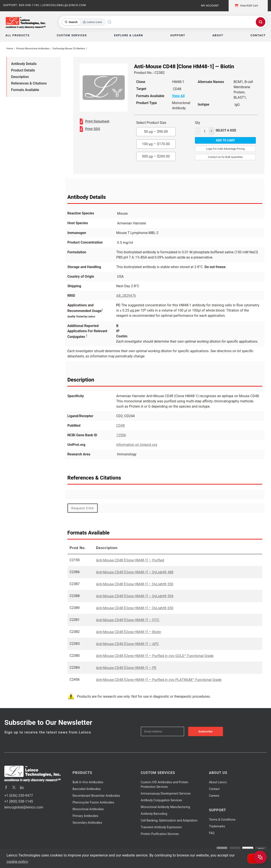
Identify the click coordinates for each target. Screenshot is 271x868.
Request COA (83, 508)
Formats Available (25, 90)
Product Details (23, 70)
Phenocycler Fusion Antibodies (93, 802)
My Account (210, 6)
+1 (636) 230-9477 (19, 796)
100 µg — (156, 144)
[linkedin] (22, 787)
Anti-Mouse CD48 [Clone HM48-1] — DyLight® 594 (135, 596)
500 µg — (156, 156)
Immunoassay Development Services (166, 793)
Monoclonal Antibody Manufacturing (165, 807)
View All (178, 96)
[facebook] (6, 787)
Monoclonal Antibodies (88, 809)
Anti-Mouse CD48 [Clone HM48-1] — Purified (130, 560)
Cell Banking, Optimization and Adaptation (169, 820)
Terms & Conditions (222, 820)
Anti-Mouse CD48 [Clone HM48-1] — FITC (128, 620)
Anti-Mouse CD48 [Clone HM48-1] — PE (126, 668)
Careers (214, 796)
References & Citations (29, 83)
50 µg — (156, 132)
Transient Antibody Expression (161, 827)
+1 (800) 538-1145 (19, 801)
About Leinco (218, 782)
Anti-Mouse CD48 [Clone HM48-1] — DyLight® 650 (135, 608)
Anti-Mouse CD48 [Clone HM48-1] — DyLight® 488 (135, 572)
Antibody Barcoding (154, 814)
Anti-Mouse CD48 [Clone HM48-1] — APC (128, 644)
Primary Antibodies (85, 816)
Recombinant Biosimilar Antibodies (96, 796)
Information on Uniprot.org (137, 445)
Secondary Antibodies (87, 823)
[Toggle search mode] (83, 22)
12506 (121, 435)
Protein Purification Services (160, 834)
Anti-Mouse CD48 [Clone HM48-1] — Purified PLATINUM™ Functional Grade (159, 680)
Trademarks (217, 826)
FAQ (212, 833)
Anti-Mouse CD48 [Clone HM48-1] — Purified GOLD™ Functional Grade (155, 656)
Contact (214, 789)
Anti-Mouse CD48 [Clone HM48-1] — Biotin (129, 632)
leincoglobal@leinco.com (24, 807)
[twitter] (14, 787)
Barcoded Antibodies (87, 789)
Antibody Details (24, 64)
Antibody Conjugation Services (161, 800)
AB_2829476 (126, 296)
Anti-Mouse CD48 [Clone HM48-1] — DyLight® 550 (135, 584)
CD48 (121, 426)
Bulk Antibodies (88, 782)
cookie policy (17, 861)
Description (20, 77)
